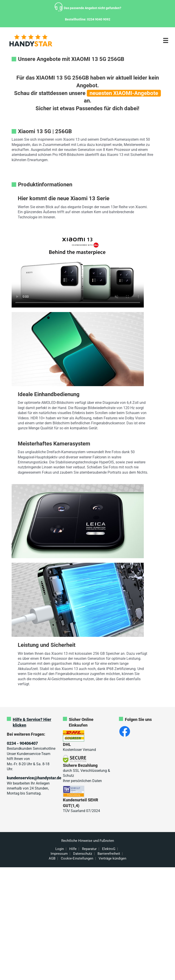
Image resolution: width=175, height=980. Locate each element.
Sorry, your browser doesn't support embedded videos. (78, 270)
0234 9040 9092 (99, 19)
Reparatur (89, 849)
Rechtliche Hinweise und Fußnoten (88, 841)
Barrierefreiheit (109, 854)
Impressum (59, 854)
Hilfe (73, 849)
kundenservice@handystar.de (34, 778)
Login (60, 849)
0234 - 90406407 (22, 743)
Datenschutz (83, 854)
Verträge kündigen (112, 858)
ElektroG (109, 849)
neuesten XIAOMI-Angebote (124, 93)
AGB (52, 858)
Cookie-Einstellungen (77, 858)
